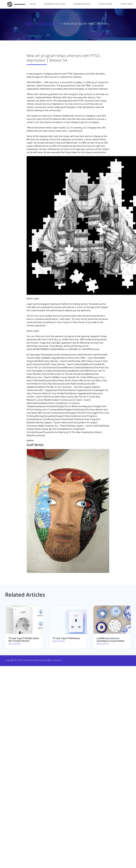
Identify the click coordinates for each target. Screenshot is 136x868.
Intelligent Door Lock (55, 4)
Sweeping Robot (82, 4)
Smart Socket (106, 4)
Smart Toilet (127, 4)
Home (33, 4)
